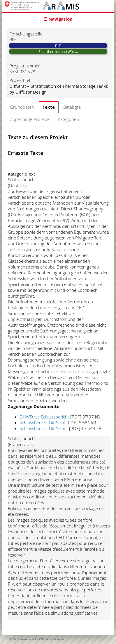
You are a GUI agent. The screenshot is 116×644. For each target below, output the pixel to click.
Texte (49, 107)
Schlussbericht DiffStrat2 (44, 428)
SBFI (12, 639)
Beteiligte (72, 107)
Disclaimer (59, 639)
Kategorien (68, 119)
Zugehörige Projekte (30, 119)
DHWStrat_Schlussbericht (44, 417)
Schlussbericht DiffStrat (42, 423)
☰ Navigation (58, 19)
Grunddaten (22, 107)
